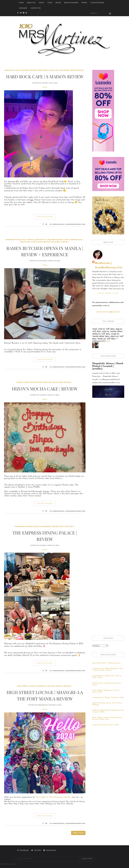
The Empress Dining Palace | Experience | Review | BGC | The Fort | (44, 526)
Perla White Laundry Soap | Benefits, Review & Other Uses (107, 719)
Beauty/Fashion (71, 3)
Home (21, 3)
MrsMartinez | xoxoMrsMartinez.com (109, 265)
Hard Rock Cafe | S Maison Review (45, 76)
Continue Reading (45, 217)
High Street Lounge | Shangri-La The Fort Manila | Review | (44, 686)
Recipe (58, 3)
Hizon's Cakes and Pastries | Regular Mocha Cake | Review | (44, 382)
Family (41, 3)
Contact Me (36, 8)
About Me (31, 3)
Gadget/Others (97, 3)
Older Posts (78, 833)
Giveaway (23, 8)
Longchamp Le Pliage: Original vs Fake (108, 698)
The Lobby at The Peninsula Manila (53, 797)
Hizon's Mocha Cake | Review (45, 389)
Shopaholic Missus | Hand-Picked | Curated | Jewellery (108, 367)
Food (50, 3)
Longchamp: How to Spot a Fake (106, 725)
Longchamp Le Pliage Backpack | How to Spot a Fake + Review (108, 670)
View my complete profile (108, 293)
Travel (84, 3)
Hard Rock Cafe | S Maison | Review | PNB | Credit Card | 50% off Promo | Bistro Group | (44, 70)
